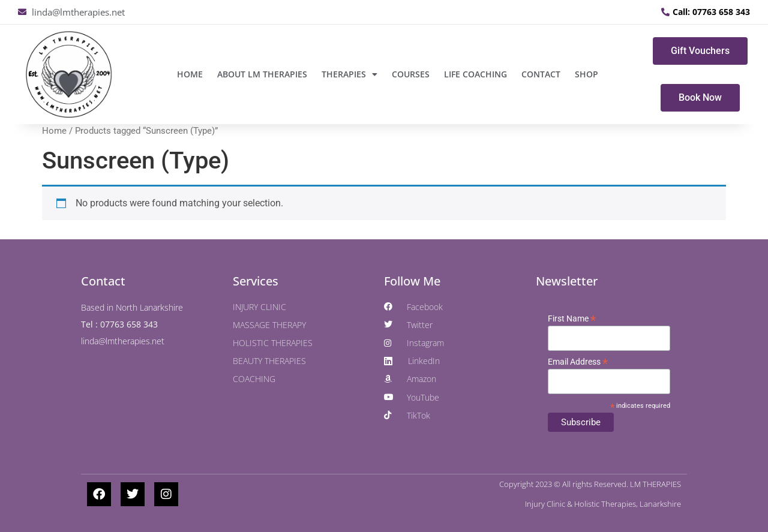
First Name (572, 318)
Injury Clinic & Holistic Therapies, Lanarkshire (603, 504)
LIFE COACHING (475, 74)
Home (190, 74)
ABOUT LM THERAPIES (262, 74)
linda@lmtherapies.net (123, 341)
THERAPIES (349, 74)
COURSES (411, 74)
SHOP (586, 74)
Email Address (578, 362)
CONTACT (541, 74)
